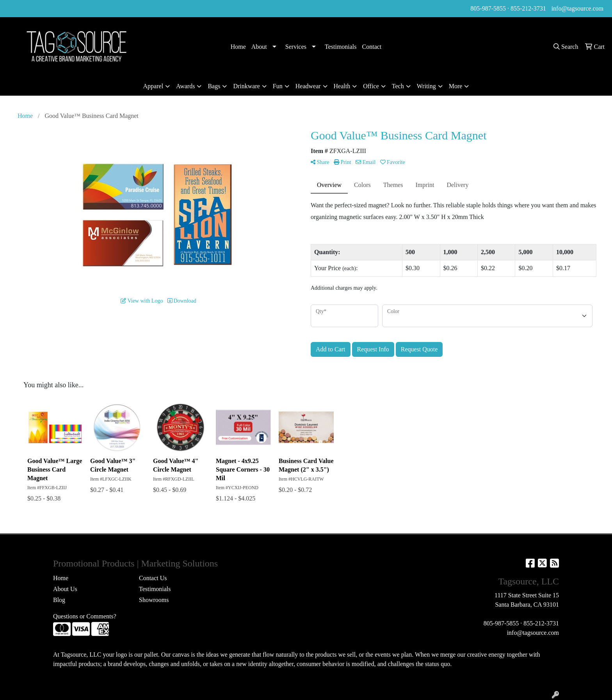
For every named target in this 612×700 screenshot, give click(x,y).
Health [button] (342, 86)
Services (296, 47)
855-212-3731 (528, 8)
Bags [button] (214, 86)
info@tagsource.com (577, 8)
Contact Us (153, 578)
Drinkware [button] (246, 86)
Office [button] (371, 86)
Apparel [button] (153, 86)
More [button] (456, 86)
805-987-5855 (488, 8)
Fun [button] (278, 86)
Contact (372, 47)
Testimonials (341, 47)
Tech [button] (398, 86)
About (259, 47)
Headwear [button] (308, 86)
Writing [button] (426, 86)
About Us (65, 589)
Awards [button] (185, 86)
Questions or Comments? (85, 616)
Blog (59, 600)
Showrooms (154, 600)
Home (238, 47)
